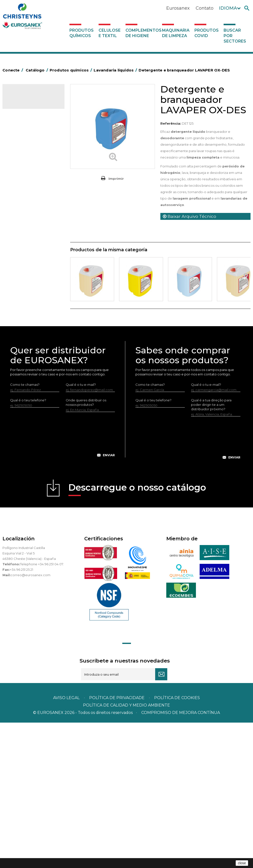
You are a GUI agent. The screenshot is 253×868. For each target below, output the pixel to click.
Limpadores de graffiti (30, 269)
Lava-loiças (21, 231)
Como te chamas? (25, 530)
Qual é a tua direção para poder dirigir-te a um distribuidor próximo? (211, 550)
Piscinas (18, 323)
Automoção (22, 132)
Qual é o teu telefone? (28, 545)
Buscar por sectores (235, 36)
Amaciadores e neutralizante (23, 212)
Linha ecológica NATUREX (33, 300)
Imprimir (116, 179)
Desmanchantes (25, 185)
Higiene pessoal (25, 170)
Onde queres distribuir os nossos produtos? (86, 548)
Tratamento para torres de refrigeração (32, 342)
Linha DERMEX (24, 292)
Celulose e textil (110, 33)
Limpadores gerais (27, 277)
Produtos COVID (207, 33)
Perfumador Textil (26, 224)
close (242, 863)
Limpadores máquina (29, 284)
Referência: (171, 123)
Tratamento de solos (28, 330)
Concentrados (23, 139)
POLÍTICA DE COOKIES (177, 843)
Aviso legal (66, 843)
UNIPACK (19, 353)
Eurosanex (178, 8)
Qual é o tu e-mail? (81, 530)
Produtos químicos (82, 33)
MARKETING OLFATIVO (30, 116)
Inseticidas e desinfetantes (33, 178)
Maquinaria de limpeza (176, 33)
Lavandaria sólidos (27, 201)
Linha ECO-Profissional (30, 307)
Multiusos (19, 315)
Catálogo (26, 98)
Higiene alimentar (26, 162)
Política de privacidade (117, 843)
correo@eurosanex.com (31, 720)
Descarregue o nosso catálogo (137, 634)
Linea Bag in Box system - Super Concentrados (32, 258)
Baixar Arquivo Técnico (190, 216)
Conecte (14, 70)
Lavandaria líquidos (27, 193)
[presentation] (63, 584)
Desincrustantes (25, 155)
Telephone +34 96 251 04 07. (42, 709)
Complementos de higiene (143, 33)
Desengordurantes (27, 147)
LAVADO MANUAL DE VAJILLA (28, 243)
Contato (205, 8)
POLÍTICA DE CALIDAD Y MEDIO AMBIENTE (126, 851)
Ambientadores (25, 124)
